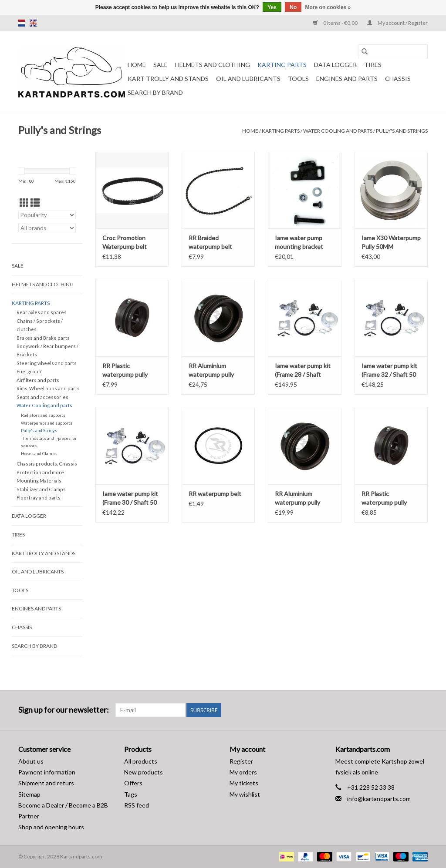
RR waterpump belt (215, 494)
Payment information (47, 772)
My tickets (244, 783)
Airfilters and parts (38, 380)
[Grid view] (24, 203)
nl (22, 23)
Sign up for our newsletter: (64, 710)
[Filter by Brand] (47, 228)
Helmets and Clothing (213, 65)
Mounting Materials (39, 481)
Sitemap (29, 794)
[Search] (393, 51)
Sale (160, 65)
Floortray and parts (39, 498)
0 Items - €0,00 (336, 23)
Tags (131, 794)
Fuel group (29, 371)
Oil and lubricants (248, 79)
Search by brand (155, 92)
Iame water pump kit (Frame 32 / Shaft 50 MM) (389, 370)
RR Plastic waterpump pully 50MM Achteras (384, 498)
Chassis (398, 79)
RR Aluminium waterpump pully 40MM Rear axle (211, 370)
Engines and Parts (347, 79)
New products (144, 772)
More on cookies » (328, 7)
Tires (373, 65)
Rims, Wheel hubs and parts (48, 388)
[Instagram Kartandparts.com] (421, 710)
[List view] (35, 203)
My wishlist (245, 794)
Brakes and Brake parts (43, 338)
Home (137, 65)
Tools (298, 79)
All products (141, 761)
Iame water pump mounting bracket (299, 242)
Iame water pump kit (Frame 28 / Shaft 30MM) (303, 370)
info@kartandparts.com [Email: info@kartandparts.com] (379, 799)
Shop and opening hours (51, 827)
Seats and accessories (42, 397)
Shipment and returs (46, 783)
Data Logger (335, 65)
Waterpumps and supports (47, 423)
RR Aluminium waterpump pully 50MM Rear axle (297, 498)
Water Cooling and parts (338, 131)
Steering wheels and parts (47, 363)
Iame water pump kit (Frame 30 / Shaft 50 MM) (130, 498)
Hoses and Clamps (39, 453)
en (33, 23)
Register (241, 761)
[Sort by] (47, 215)
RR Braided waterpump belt (210, 242)
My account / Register (397, 23)
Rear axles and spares (42, 312)
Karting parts (282, 65)
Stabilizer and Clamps (41, 489)
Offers (133, 783)
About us (31, 761)
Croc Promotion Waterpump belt (125, 242)
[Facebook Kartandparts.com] (405, 710)
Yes (272, 7)
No (293, 7)
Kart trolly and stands (168, 79)
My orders (243, 772)
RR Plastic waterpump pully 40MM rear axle (125, 370)
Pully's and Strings (402, 131)
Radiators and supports (43, 415)
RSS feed (137, 805)
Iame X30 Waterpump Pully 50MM (391, 242)
